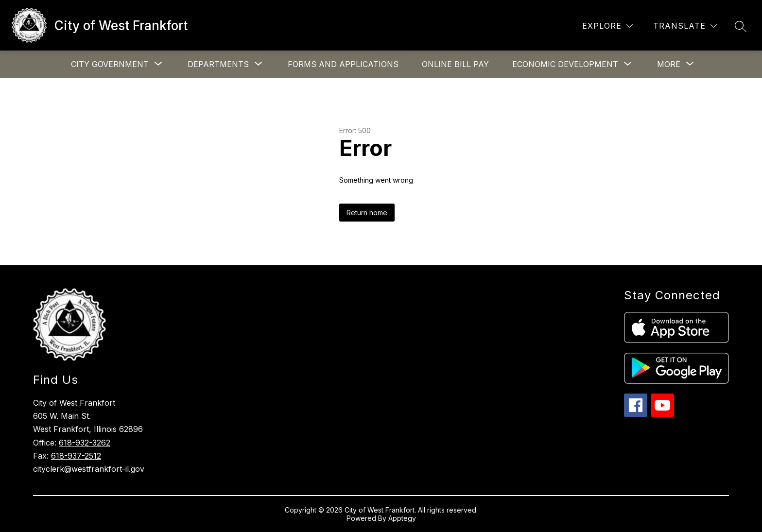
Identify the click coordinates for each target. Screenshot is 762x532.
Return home (367, 213)
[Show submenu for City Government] (110, 64)
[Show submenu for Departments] (218, 64)
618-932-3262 (85, 443)
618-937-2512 (76, 456)
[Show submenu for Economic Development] (565, 64)
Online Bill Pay (455, 64)
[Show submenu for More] (669, 64)
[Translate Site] (685, 26)
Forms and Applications (343, 64)
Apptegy (402, 518)
